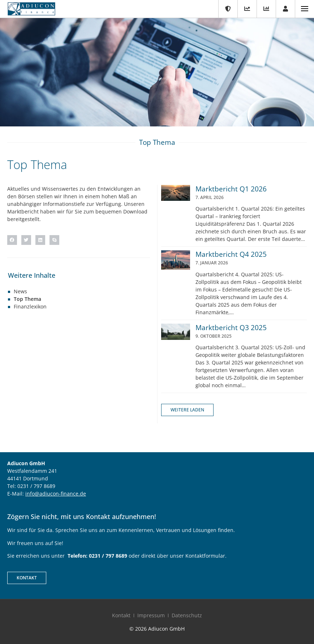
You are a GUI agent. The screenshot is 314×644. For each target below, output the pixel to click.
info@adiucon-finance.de (56, 494)
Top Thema (27, 299)
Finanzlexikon (30, 306)
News (20, 291)
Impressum (151, 615)
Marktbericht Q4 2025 (231, 254)
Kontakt (121, 615)
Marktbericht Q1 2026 (231, 189)
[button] (12, 240)
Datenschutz (187, 615)
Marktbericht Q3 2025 (231, 328)
